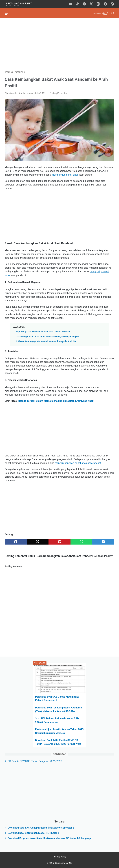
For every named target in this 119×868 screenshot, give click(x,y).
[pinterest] (59, 542)
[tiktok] (77, 4)
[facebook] (84, 4)
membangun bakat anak (65, 175)
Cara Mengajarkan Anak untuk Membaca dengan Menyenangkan (48, 337)
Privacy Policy (59, 857)
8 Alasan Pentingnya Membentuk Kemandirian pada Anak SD (46, 341)
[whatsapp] (112, 4)
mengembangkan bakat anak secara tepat (78, 463)
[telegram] (105, 4)
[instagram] (98, 4)
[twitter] (91, 4)
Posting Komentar (58, 93)
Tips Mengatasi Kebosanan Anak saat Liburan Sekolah (43, 332)
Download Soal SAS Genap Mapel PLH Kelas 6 (34, 833)
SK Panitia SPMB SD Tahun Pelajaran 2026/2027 (35, 761)
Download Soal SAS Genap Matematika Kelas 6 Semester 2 (41, 828)
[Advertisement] (59, 44)
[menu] (8, 13)
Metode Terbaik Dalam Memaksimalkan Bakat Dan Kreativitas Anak (56, 401)
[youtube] (70, 4)
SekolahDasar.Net (64, 863)
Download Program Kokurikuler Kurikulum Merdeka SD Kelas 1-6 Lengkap (49, 838)
